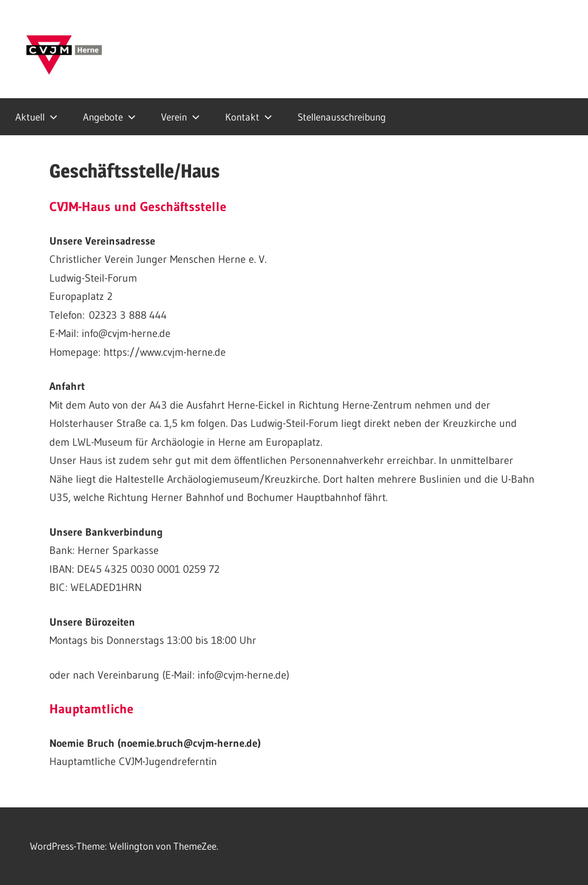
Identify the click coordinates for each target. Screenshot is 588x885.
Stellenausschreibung (342, 117)
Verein (181, 117)
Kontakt (249, 117)
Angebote (109, 117)
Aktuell (36, 117)
